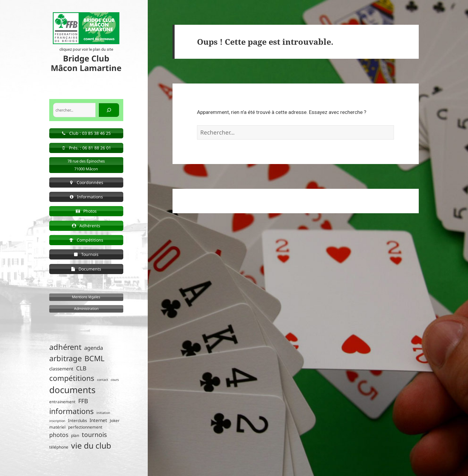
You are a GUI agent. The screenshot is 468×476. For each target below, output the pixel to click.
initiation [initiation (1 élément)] (103, 413)
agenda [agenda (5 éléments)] (94, 348)
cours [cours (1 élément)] (115, 380)
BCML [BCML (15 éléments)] (94, 358)
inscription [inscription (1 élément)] (57, 421)
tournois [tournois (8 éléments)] (94, 435)
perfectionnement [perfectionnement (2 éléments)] (85, 427)
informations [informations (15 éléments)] (71, 411)
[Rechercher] (109, 110)
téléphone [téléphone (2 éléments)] (59, 447)
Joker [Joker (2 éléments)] (115, 421)
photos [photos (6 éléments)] (59, 435)
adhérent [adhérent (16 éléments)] (65, 347)
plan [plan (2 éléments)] (75, 435)
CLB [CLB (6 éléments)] (81, 368)
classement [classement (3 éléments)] (61, 369)
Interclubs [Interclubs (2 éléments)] (77, 421)
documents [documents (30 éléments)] (72, 390)
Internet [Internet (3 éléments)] (98, 420)
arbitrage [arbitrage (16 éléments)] (66, 358)
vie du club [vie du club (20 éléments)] (91, 446)
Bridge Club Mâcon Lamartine (86, 63)
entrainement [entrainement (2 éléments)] (62, 402)
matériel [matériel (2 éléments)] (57, 427)
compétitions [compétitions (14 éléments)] (72, 378)
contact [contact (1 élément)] (103, 380)
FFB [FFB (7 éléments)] (83, 401)
